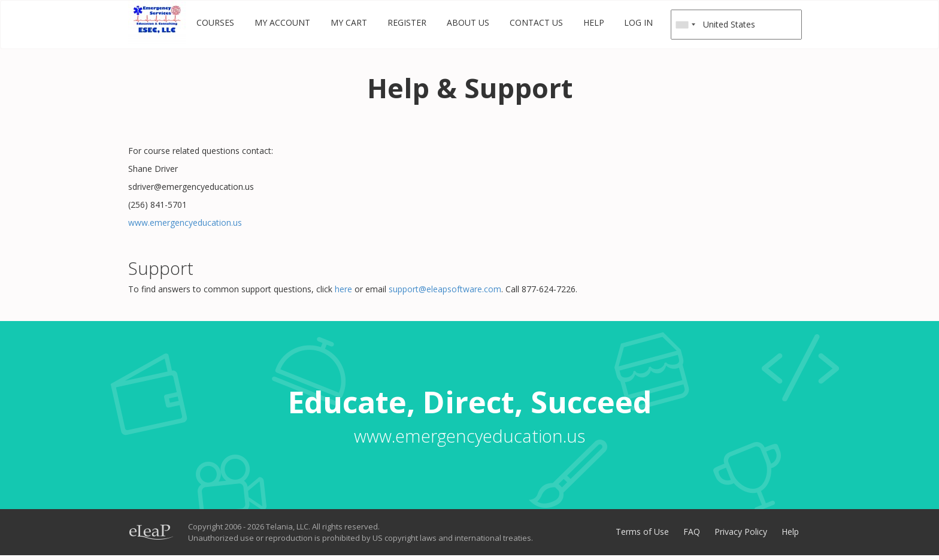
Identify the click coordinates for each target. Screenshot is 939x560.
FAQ (692, 532)
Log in (638, 22)
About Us (468, 22)
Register (407, 22)
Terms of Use (642, 532)
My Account (282, 22)
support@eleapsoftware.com (445, 289)
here (342, 289)
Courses (215, 22)
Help (594, 22)
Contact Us (536, 22)
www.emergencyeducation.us (185, 223)
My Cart (349, 22)
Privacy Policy (741, 532)
